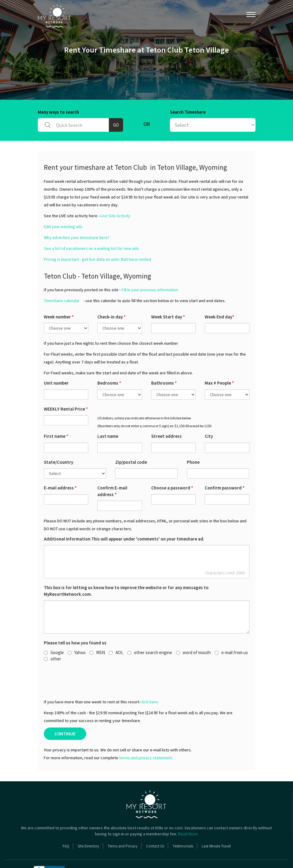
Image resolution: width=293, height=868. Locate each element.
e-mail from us (231, 629)
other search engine (150, 629)
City (209, 413)
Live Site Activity (115, 192)
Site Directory (88, 823)
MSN (97, 629)
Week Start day (168, 294)
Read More (188, 811)
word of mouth (193, 629)
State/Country (59, 439)
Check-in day (112, 294)
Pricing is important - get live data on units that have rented (97, 236)
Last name (108, 413)
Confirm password (225, 465)
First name (56, 413)
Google (54, 629)
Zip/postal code (131, 439)
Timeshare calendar (62, 277)
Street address (166, 413)
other (52, 636)
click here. (150, 679)
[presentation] (90, 657)
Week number (59, 294)
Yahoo (77, 629)
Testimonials (183, 823)
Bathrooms (164, 360)
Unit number (56, 360)
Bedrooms (109, 360)
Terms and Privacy (123, 823)
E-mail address (60, 465)
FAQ (66, 823)
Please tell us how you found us (75, 620)
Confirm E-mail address (112, 468)
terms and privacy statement (145, 734)
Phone (193, 439)
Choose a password (172, 465)
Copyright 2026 (153, 849)
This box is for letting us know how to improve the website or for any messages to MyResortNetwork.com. (126, 567)
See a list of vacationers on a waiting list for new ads (91, 225)
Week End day (220, 294)
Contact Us (155, 823)
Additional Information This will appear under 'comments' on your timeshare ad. (124, 516)
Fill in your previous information (150, 266)
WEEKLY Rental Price (66, 386)
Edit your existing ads (63, 203)
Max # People (219, 360)
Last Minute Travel (216, 823)
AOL (116, 629)
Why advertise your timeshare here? (77, 214)
